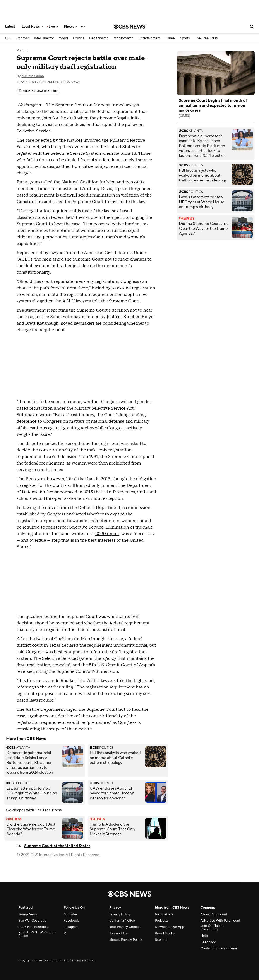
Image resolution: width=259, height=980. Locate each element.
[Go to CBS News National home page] (130, 27)
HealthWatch (99, 38)
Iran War (23, 38)
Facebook (71, 921)
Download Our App (170, 927)
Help (204, 936)
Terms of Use (119, 933)
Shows (70, 27)
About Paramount (214, 914)
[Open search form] (252, 27)
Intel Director (44, 38)
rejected (44, 140)
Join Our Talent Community (212, 927)
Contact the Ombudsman (220, 948)
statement (35, 310)
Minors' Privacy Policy (126, 940)
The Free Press (206, 38)
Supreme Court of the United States (57, 846)
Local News (32, 27)
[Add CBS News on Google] (38, 91)
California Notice (122, 921)
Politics (79, 38)
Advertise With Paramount (220, 921)
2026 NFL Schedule (33, 927)
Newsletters (164, 914)
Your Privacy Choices (125, 927)
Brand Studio (165, 933)
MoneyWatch (124, 38)
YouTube (70, 914)
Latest (11, 27)
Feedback (208, 942)
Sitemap (161, 940)
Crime (170, 38)
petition (123, 217)
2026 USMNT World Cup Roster (37, 934)
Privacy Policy (120, 914)
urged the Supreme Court (92, 709)
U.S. (8, 38)
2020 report (107, 534)
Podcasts (162, 921)
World (63, 38)
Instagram (71, 927)
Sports (185, 38)
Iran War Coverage (32, 921)
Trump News (28, 914)
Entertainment (150, 38)
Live (53, 27)
